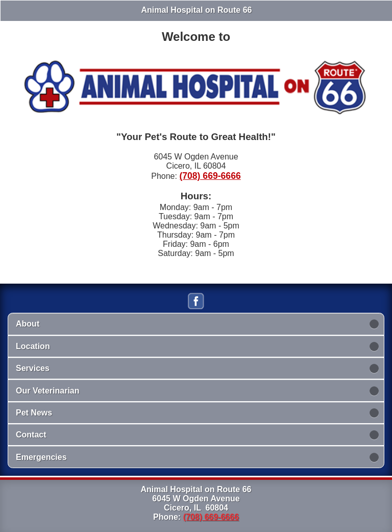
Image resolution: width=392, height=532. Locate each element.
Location (33, 346)
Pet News (34, 413)
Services (33, 368)
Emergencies (41, 457)
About (28, 324)
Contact (31, 435)
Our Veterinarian (48, 391)
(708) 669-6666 (210, 176)
